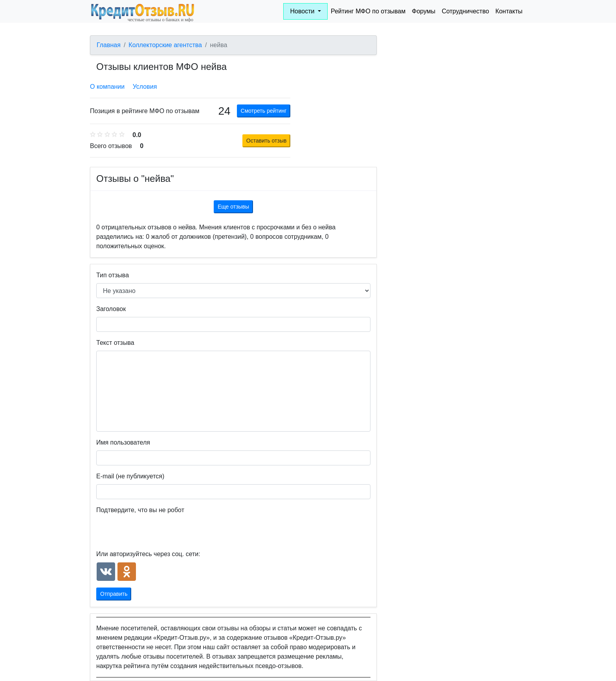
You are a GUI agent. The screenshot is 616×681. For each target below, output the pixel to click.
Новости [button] (303, 11)
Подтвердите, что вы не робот (140, 510)
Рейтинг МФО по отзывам (368, 11)
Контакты (509, 11)
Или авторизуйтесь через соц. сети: (148, 554)
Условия (145, 87)
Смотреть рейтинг (264, 111)
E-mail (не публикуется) (130, 476)
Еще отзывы (233, 207)
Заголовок (111, 309)
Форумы (423, 11)
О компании (107, 87)
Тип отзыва (113, 275)
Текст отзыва (115, 343)
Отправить (114, 594)
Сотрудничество (465, 11)
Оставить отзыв (267, 141)
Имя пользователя (123, 442)
